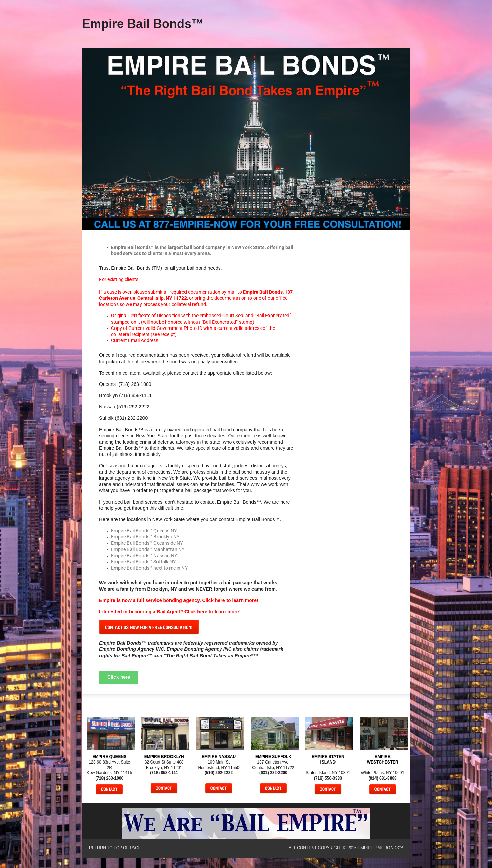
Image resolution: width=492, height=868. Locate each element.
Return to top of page (115, 848)
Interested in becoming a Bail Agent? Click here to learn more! (170, 612)
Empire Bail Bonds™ (143, 24)
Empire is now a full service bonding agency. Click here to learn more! (179, 600)
